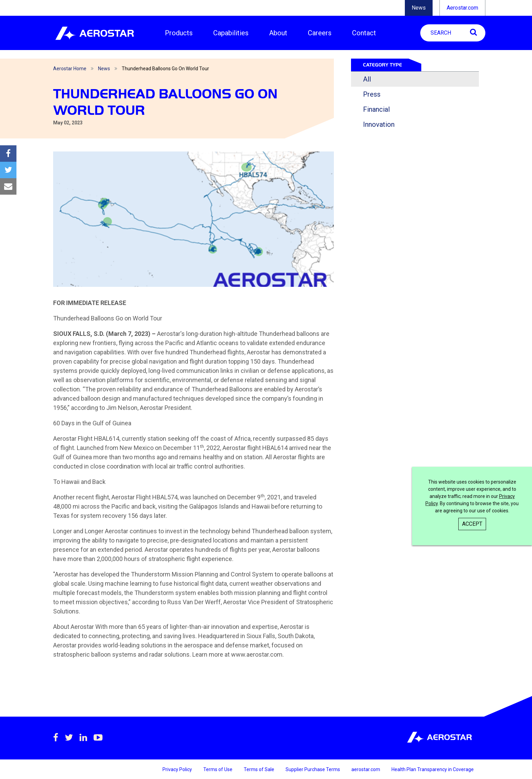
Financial (376, 109)
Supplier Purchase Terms (313, 769)
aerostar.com (366, 769)
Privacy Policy (178, 769)
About (278, 33)
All (367, 79)
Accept (472, 524)
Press (372, 94)
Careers (320, 33)
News (419, 8)
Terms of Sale (259, 769)
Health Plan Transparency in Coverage (433, 769)
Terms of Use (218, 769)
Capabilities (231, 33)
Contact (364, 33)
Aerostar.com (462, 8)
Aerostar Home (70, 69)
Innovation (379, 124)
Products (179, 33)
